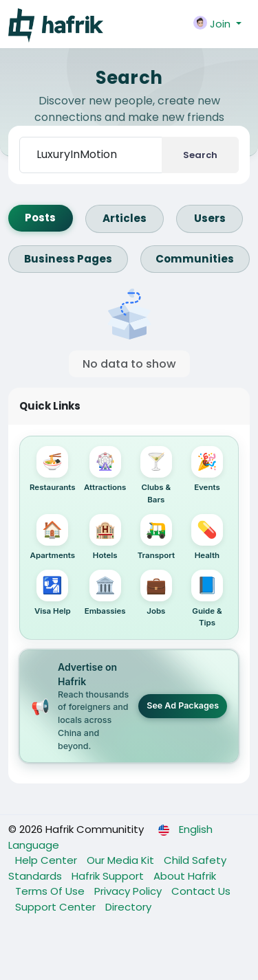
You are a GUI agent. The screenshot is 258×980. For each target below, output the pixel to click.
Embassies (105, 593)
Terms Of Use (51, 891)
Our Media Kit (122, 860)
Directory (128, 907)
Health (207, 537)
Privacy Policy (129, 891)
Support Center (57, 907)
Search (200, 155)
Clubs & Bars (156, 475)
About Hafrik (185, 876)
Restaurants (53, 469)
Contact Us (201, 891)
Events (207, 469)
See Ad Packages (183, 705)
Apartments (53, 537)
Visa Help (53, 593)
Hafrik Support (109, 876)
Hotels (105, 537)
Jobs (156, 593)
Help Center (47, 860)
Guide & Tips (207, 599)
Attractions (105, 469)
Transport (156, 537)
